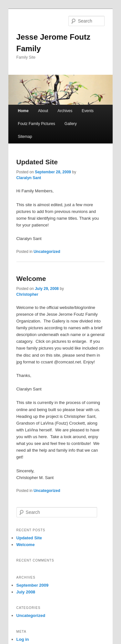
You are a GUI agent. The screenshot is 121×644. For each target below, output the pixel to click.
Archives (65, 111)
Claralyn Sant (29, 178)
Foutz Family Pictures (36, 124)
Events (88, 111)
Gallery (71, 124)
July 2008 (26, 592)
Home (23, 111)
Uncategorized (47, 252)
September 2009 (33, 585)
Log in (23, 639)
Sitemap (25, 137)
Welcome (31, 279)
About (43, 111)
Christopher (27, 294)
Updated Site (37, 162)
